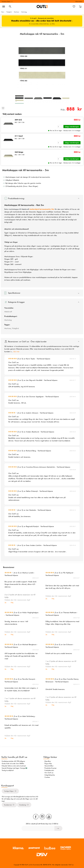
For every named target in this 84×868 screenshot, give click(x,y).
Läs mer (16, 352)
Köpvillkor (48, 761)
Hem (3, 12)
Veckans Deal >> (7, 2)
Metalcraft (8, 312)
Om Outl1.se (49, 773)
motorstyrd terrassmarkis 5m (42, 209)
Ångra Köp (48, 763)
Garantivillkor (49, 766)
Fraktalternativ (49, 770)
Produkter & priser (51, 768)
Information (79, 1)
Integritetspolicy (50, 775)
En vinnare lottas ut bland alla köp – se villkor (42, 24)
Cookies (47, 777)
